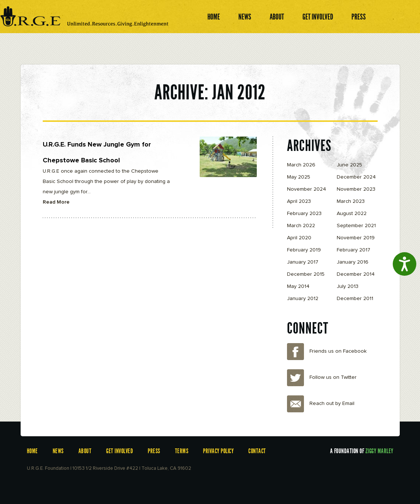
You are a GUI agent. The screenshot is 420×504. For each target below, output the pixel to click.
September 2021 (356, 226)
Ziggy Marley (379, 451)
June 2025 (349, 165)
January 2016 (353, 262)
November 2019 (356, 238)
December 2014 (356, 274)
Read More (56, 202)
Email (295, 404)
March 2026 (301, 165)
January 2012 (303, 299)
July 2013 (348, 286)
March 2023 (351, 201)
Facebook (295, 352)
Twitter (295, 378)
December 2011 (355, 299)
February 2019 (304, 250)
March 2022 (301, 226)
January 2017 (303, 262)
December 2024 (356, 177)
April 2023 (299, 201)
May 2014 (298, 286)
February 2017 (353, 250)
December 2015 (306, 274)
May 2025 (299, 177)
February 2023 (304, 214)
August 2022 (352, 214)
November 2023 (356, 189)
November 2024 (307, 189)
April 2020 (299, 238)
